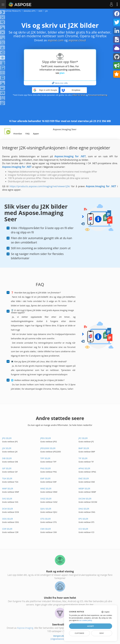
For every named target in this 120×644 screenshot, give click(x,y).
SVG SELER (7, 499)
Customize (79, 633)
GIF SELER (7, 468)
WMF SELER (8, 489)
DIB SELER (7, 458)
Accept (91, 626)
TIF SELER (83, 458)
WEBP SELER (84, 489)
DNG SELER (84, 509)
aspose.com (56, 40)
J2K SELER (7, 448)
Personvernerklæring (98, 95)
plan (62, 73)
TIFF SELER (45, 458)
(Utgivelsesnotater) (60, 639)
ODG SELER (7, 519)
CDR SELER (7, 529)
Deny (102, 633)
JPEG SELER (46, 438)
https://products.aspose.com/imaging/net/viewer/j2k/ (40, 186)
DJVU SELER (46, 509)
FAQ (27, 134)
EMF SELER (45, 478)
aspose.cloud (77, 40)
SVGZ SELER (46, 499)
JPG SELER (7, 438)
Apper (36, 134)
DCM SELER (7, 509)
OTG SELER (46, 519)
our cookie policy (85, 620)
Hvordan (18, 134)
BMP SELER (84, 448)
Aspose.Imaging (25, 628)
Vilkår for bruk (79, 95)
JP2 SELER (83, 438)
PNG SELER (46, 468)
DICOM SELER (85, 499)
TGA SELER (7, 478)
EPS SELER (83, 519)
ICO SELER (83, 529)
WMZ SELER (46, 489)
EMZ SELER (84, 478)
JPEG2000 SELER (48, 448)
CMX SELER (46, 529)
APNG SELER (84, 468)
